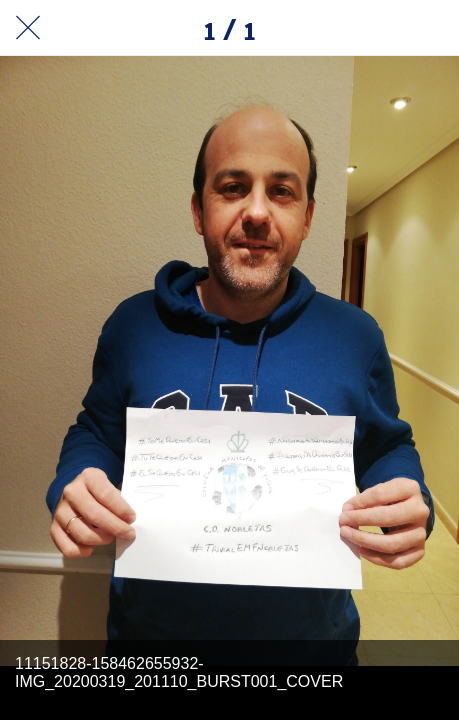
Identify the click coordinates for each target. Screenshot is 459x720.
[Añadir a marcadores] (431, 28)
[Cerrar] (28, 28)
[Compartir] (379, 28)
